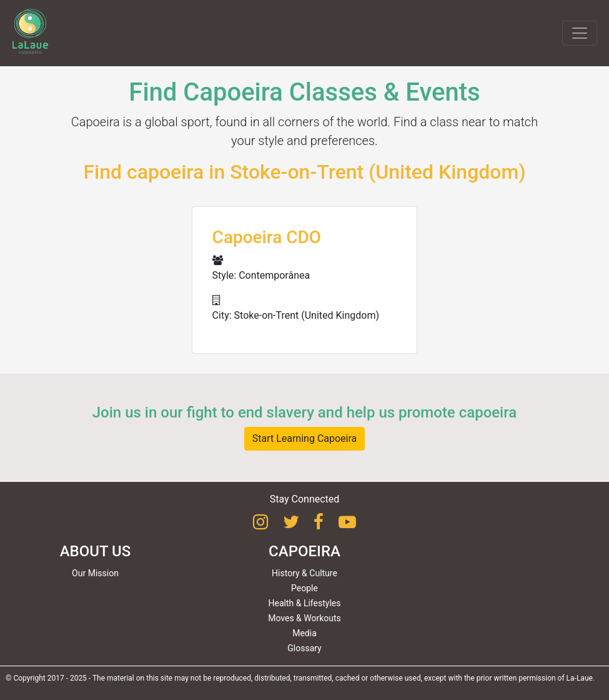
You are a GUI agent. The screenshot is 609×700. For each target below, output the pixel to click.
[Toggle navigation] (580, 33)
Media (304, 633)
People (304, 588)
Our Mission (95, 573)
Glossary (304, 648)
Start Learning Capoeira (305, 438)
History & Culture (304, 573)
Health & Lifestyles (305, 603)
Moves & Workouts (304, 618)
